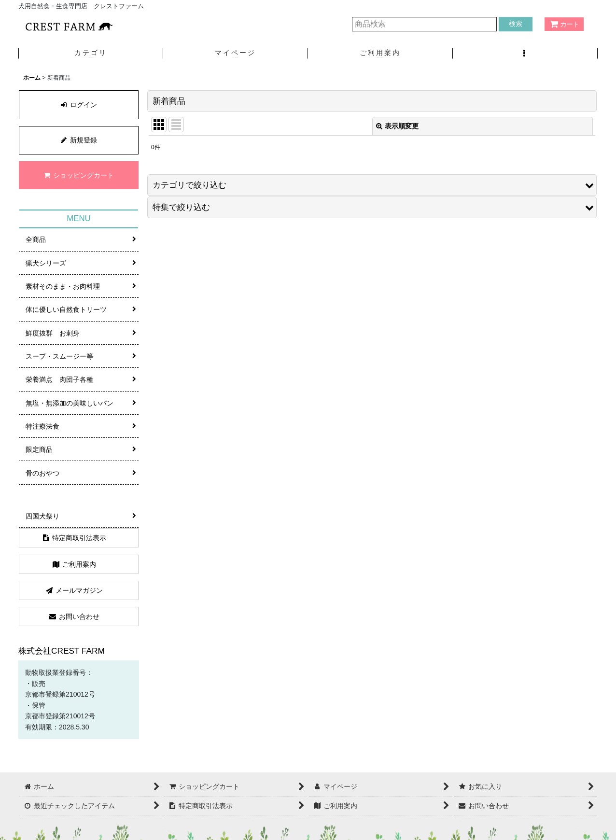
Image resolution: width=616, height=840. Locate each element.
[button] (525, 54)
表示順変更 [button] (397, 126)
